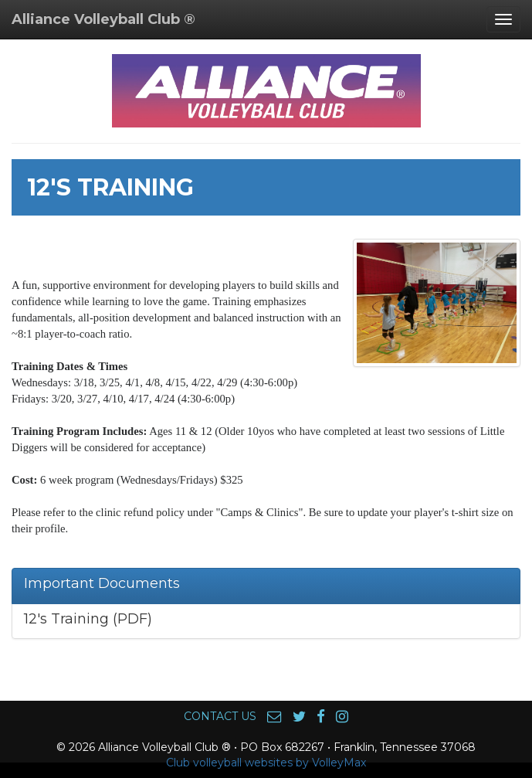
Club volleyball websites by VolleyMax (266, 763)
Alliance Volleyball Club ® (103, 19)
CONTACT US (220, 716)
